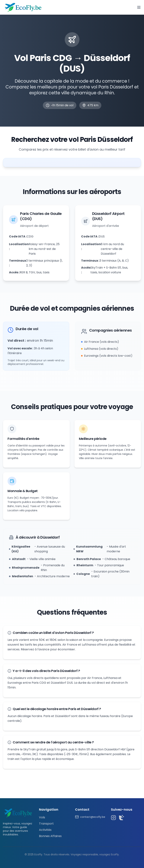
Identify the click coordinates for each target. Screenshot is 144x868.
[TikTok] (122, 818)
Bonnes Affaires (50, 836)
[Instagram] (113, 818)
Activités (45, 830)
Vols (42, 817)
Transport (46, 824)
